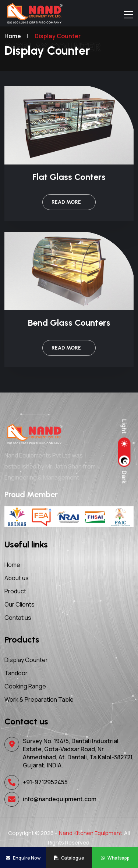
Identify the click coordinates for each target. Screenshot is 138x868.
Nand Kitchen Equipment (91, 833)
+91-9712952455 (45, 782)
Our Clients (20, 604)
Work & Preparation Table (39, 699)
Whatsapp (115, 858)
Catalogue (69, 858)
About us (17, 578)
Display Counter (26, 660)
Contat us (18, 618)
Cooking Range (25, 686)
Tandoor (16, 673)
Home (12, 565)
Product (15, 591)
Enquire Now (23, 858)
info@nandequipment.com (60, 799)
